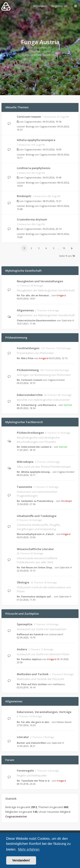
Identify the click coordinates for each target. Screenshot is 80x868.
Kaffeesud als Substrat (30, 634)
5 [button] (54, 248)
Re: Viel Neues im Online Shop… (35, 567)
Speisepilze (25, 624)
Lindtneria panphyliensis (34, 168)
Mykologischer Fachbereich (24, 422)
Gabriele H (68, 320)
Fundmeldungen (28, 348)
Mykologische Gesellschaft (23, 271)
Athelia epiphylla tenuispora (36, 140)
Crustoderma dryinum (32, 219)
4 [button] (46, 248)
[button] (72, 248)
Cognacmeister (33, 122)
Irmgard (61, 295)
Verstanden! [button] (21, 860)
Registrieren (59, 6)
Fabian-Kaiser (64, 722)
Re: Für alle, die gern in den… (34, 722)
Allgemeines (25, 310)
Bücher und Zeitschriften (31, 743)
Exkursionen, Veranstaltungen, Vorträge (44, 712)
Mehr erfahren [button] (29, 849)
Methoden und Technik (33, 674)
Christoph (66, 501)
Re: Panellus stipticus (29, 659)
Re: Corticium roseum (30, 380)
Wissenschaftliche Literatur (35, 549)
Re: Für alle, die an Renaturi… (34, 295)
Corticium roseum (29, 117)
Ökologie (23, 582)
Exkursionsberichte (30, 395)
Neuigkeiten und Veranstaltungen (40, 281)
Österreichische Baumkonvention (36, 320)
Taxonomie (25, 487)
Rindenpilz (24, 196)
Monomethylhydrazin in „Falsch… (36, 534)
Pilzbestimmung (16, 337)
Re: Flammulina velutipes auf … (35, 596)
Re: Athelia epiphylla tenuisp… (34, 472)
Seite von (67, 256)
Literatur (23, 737)
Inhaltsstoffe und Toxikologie (37, 516)
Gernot (68, 405)
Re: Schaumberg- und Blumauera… (37, 405)
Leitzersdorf (56, 634)
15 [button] (64, 248)
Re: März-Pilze (25, 358)
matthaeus (59, 684)
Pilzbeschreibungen (30, 433)
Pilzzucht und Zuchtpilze (22, 614)
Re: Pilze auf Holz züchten (32, 684)
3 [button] (39, 248)
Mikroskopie (25, 462)
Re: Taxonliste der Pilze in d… (34, 781)
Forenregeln (25, 771)
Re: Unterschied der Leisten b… (35, 447)
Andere (22, 649)
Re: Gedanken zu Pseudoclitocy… (36, 501)
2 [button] (31, 248)
